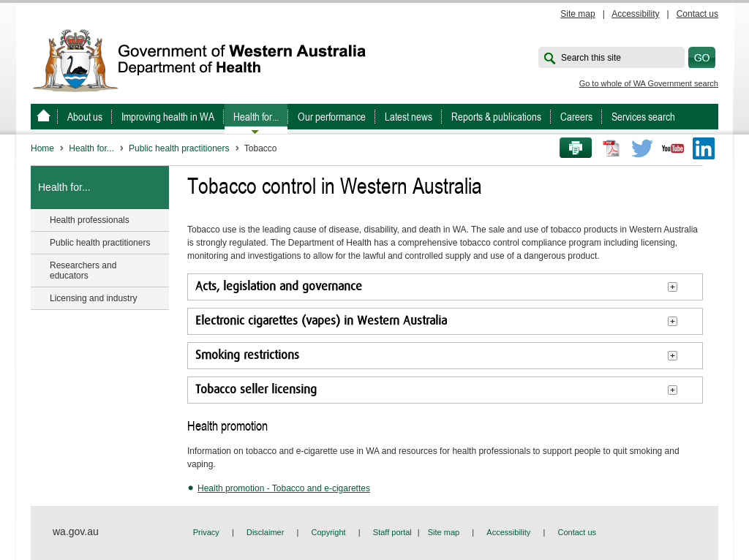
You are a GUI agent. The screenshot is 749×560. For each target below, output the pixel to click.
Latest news (409, 117)
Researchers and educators (83, 270)
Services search (643, 117)
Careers (576, 117)
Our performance (332, 117)
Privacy (206, 532)
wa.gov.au (76, 531)
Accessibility (635, 14)
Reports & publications (496, 117)
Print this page (571, 148)
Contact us (697, 14)
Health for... (256, 117)
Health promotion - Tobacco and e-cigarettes (284, 488)
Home (42, 148)
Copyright (329, 532)
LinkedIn (704, 148)
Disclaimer (265, 532)
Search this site (591, 58)
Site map (577, 14)
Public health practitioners (179, 148)
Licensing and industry (93, 298)
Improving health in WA (168, 117)
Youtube (673, 148)
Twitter (642, 148)
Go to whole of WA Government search (649, 83)
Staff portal (392, 532)
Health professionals (90, 220)
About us (85, 117)
